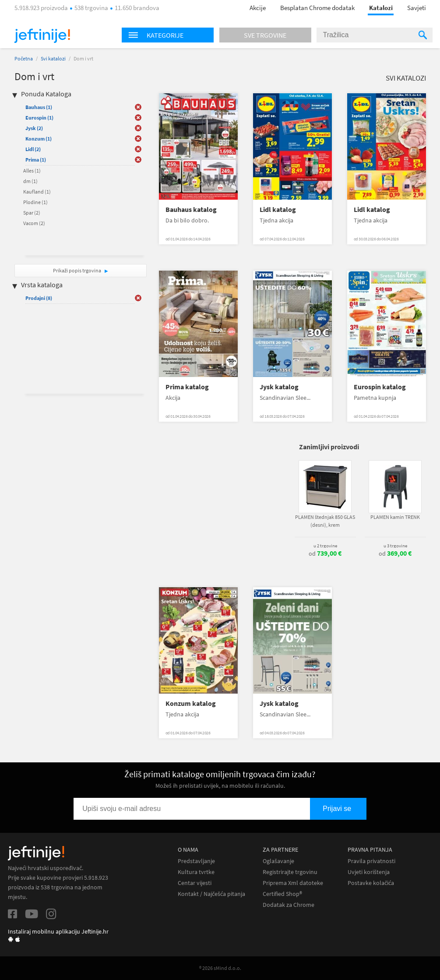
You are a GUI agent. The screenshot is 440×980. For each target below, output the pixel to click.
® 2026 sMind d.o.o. (220, 968)
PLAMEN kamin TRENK (395, 517)
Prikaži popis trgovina (77, 270)
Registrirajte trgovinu (290, 872)
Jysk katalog (279, 387)
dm (30, 181)
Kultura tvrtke (196, 872)
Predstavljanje (196, 861)
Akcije (258, 8)
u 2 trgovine (325, 546)
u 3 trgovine (395, 546)
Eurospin (39, 118)
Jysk (34, 128)
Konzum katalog (191, 703)
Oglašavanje (278, 861)
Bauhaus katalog (191, 210)
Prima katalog (187, 387)
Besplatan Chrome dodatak (317, 8)
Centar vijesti (195, 883)
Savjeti (417, 8)
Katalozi (381, 8)
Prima (36, 160)
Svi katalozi (53, 58)
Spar (32, 213)
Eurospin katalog (380, 387)
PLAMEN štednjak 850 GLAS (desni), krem (325, 521)
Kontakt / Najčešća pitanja (211, 894)
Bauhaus (39, 107)
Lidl (33, 149)
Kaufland (37, 192)
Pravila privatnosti (371, 861)
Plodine (35, 202)
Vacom (34, 223)
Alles (32, 171)
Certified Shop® (282, 894)
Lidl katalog (278, 210)
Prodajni (39, 298)
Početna (24, 58)
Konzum (39, 139)
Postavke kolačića (371, 883)
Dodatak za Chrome (289, 905)
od (325, 553)
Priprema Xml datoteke (293, 883)
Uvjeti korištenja (369, 872)
